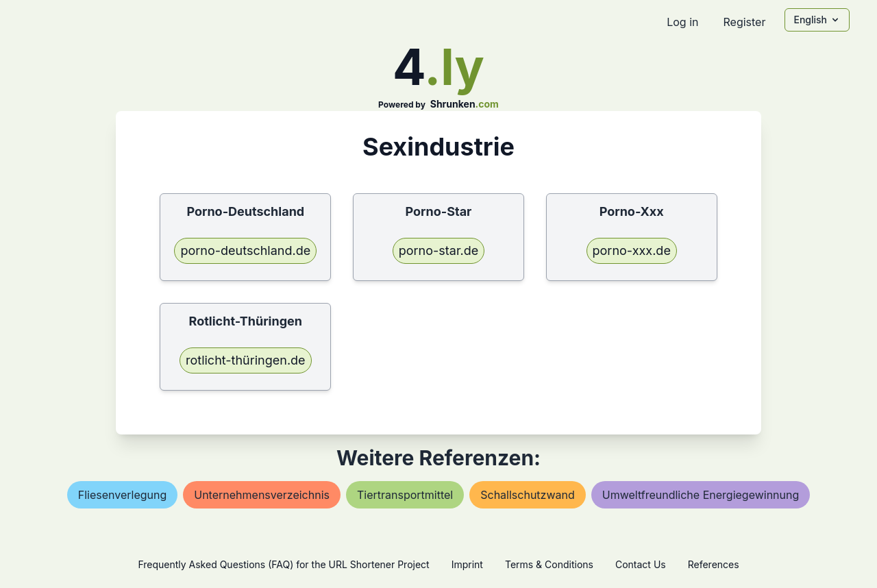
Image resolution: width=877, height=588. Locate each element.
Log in (682, 22)
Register (744, 22)
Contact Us (641, 564)
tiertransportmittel (405, 495)
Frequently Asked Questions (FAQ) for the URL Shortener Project (283, 564)
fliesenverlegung (123, 495)
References (714, 564)
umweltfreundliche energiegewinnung (701, 495)
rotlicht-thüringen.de (246, 360)
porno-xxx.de (632, 250)
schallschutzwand (528, 495)
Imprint (467, 564)
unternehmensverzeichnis (262, 495)
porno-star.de (439, 250)
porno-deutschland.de (245, 250)
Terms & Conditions (549, 564)
